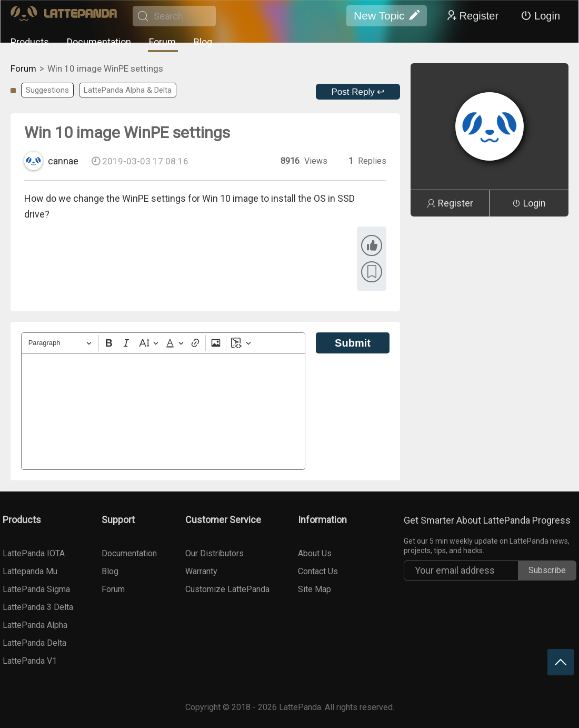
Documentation (99, 42)
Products (30, 42)
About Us (315, 553)
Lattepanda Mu (30, 571)
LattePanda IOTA (34, 553)
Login (540, 16)
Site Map (315, 589)
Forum (162, 42)
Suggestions (47, 90)
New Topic (387, 16)
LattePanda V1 (30, 661)
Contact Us (318, 571)
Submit (353, 343)
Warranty (201, 571)
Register (472, 16)
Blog (203, 42)
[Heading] (60, 343)
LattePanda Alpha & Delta (128, 90)
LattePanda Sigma (36, 589)
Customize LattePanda (227, 589)
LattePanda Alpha (35, 625)
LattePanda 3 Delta (38, 607)
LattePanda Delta (34, 643)
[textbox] (163, 411)
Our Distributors (214, 553)
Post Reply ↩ (358, 92)
